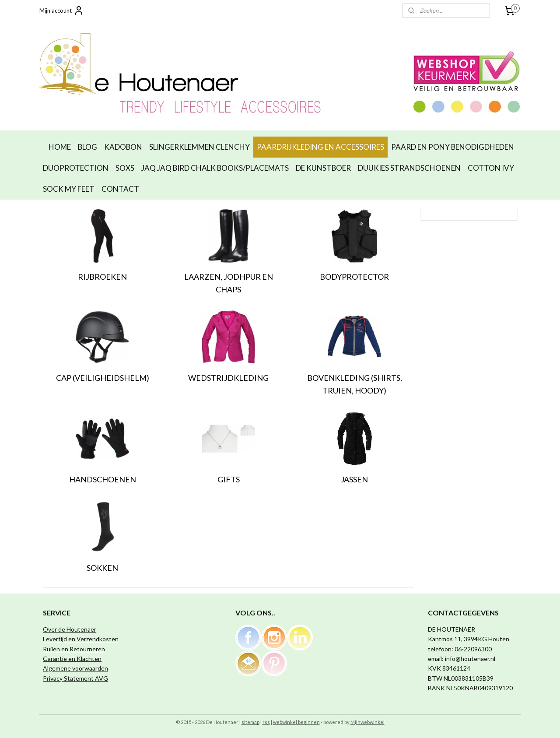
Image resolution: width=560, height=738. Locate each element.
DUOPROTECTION (76, 168)
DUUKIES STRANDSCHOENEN (409, 168)
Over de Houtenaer (70, 629)
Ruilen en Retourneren (74, 649)
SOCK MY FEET (69, 189)
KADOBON (123, 147)
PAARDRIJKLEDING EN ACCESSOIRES (320, 147)
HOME (60, 147)
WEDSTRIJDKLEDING (228, 378)
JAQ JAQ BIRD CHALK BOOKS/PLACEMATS (215, 168)
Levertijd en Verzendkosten (81, 639)
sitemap (250, 722)
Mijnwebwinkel (367, 722)
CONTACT (120, 189)
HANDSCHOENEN (103, 479)
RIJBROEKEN (102, 277)
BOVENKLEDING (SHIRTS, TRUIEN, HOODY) (355, 384)
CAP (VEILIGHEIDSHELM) (103, 378)
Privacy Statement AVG (75, 678)
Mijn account (62, 11)
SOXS (125, 168)
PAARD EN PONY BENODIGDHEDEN (453, 147)
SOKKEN (102, 568)
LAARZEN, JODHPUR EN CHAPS (229, 283)
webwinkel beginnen (296, 722)
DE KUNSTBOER (323, 168)
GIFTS (229, 479)
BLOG (87, 147)
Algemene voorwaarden (75, 668)
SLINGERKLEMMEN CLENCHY (199, 147)
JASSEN (354, 479)
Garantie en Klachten (72, 659)
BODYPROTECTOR (354, 277)
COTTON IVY (491, 168)
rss (266, 722)
